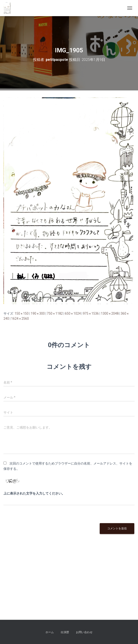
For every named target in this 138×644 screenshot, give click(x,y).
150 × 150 (22, 313)
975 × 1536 (91, 313)
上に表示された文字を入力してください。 (34, 493)
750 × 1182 (55, 313)
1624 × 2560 (20, 319)
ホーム (50, 632)
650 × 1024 (73, 313)
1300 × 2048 (110, 313)
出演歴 (65, 632)
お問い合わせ (84, 632)
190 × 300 (38, 313)
